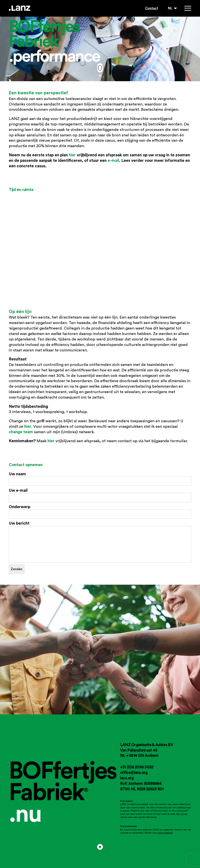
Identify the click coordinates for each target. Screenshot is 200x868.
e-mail (113, 160)
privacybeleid (165, 833)
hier (72, 155)
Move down (100, 68)
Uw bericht (100, 542)
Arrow (100, 847)
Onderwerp (100, 511)
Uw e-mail (100, 495)
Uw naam (100, 479)
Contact (152, 8)
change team (21, 432)
